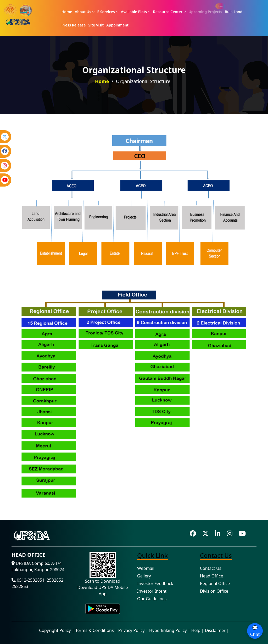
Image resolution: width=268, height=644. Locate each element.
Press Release (74, 25)
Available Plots (136, 12)
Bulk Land (234, 12)
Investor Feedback (155, 583)
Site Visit (96, 25)
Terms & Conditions (95, 630)
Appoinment (117, 25)
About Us (85, 12)
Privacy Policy (132, 630)
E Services (108, 12)
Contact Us (211, 568)
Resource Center (169, 12)
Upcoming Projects (205, 12)
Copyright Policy (55, 630)
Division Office (214, 591)
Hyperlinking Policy (168, 630)
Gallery (144, 576)
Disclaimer (215, 630)
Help (196, 630)
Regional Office (215, 583)
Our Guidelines (152, 599)
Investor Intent (152, 591)
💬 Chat (255, 631)
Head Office (211, 576)
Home (67, 12)
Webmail (146, 568)
